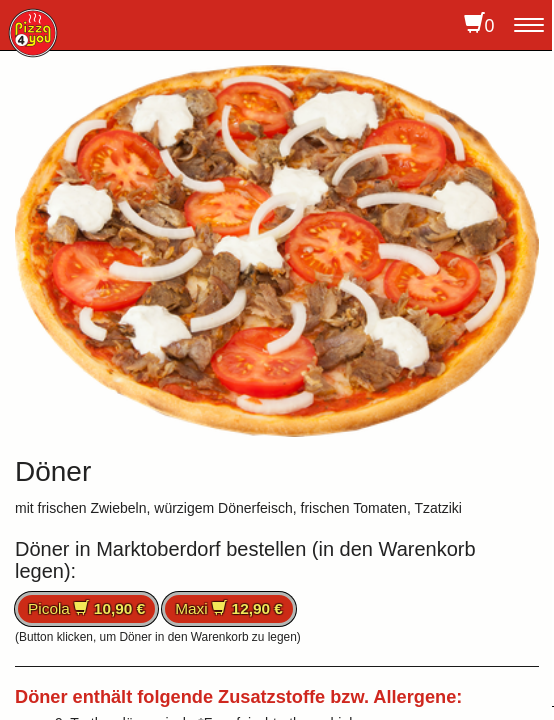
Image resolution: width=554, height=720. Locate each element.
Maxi (229, 608)
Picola (86, 608)
